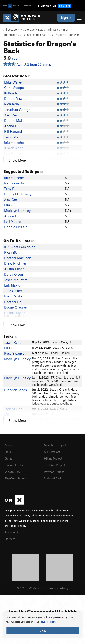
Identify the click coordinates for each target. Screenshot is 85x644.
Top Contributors (16, 478)
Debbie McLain (16, 120)
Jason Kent (12, 342)
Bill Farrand (13, 131)
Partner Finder (14, 465)
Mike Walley (13, 82)
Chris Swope (14, 88)
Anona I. (10, 126)
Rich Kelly (12, 104)
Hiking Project (53, 458)
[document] (42, 625)
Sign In (66, 17)
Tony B (9, 189)
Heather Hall (14, 302)
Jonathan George (17, 110)
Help (8, 452)
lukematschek (15, 178)
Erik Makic (12, 285)
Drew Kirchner (15, 263)
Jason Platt (12, 137)
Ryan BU (11, 252)
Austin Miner (14, 269)
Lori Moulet (13, 221)
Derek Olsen (14, 274)
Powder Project (54, 472)
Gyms (8, 458)
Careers (10, 539)
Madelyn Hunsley (17, 211)
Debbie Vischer (16, 98)
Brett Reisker (14, 296)
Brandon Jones (15, 390)
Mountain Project (55, 445)
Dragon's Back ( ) (68, 35)
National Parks (53, 478)
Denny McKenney (18, 194)
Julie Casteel (14, 291)
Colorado (29, 29)
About (9, 445)
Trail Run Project (55, 465)
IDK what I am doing (20, 247)
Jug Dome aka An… (39, 35)
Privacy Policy (47, 622)
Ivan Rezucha (14, 183)
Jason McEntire (16, 280)
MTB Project (52, 452)
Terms (52, 588)
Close (43, 631)
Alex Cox (11, 115)
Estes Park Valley (49, 29)
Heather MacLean (18, 258)
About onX (12, 532)
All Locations (12, 29)
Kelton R (11, 93)
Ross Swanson (15, 353)
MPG (8, 205)
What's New (13, 472)
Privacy (64, 588)
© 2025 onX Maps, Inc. (31, 588)
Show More (17, 160)
